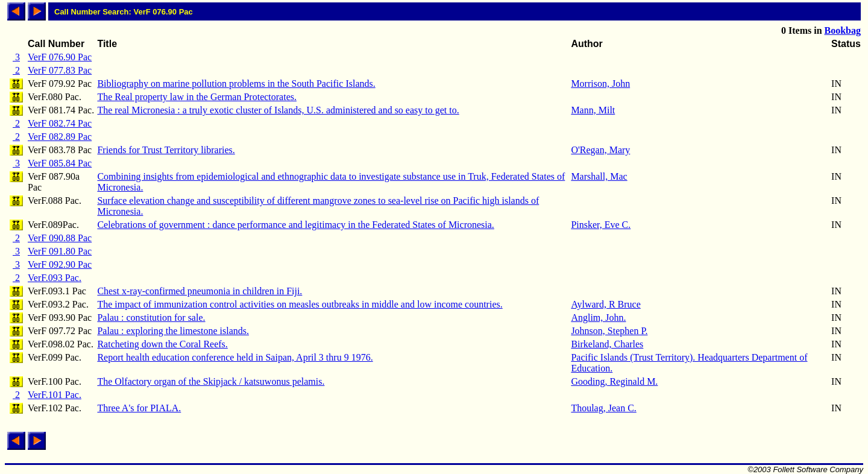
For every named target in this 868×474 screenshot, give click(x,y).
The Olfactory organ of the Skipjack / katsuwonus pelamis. (211, 381)
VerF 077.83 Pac (60, 70)
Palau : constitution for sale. (151, 318)
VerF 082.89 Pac (60, 137)
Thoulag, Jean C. (603, 408)
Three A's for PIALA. (139, 408)
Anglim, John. (598, 318)
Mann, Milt (593, 110)
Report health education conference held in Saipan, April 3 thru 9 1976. (235, 357)
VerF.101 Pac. (55, 395)
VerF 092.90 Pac (60, 264)
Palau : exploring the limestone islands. (173, 331)
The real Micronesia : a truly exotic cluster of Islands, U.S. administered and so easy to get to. (278, 110)
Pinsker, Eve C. (601, 225)
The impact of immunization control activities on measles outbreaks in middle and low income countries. (300, 304)
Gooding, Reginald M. (614, 381)
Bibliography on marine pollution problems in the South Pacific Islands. (236, 84)
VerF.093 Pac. (55, 278)
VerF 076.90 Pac (60, 57)
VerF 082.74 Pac (60, 123)
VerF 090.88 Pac (60, 238)
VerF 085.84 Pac (60, 163)
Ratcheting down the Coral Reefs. (162, 344)
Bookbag (843, 30)
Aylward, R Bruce (605, 304)
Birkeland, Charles (607, 344)
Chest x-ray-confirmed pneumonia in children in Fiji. (200, 291)
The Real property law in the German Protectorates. (197, 97)
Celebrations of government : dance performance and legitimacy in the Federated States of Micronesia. (295, 225)
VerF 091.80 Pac (60, 251)
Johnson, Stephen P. (609, 331)
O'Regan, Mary (600, 150)
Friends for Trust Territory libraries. (166, 150)
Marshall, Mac (599, 176)
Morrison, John (600, 84)
